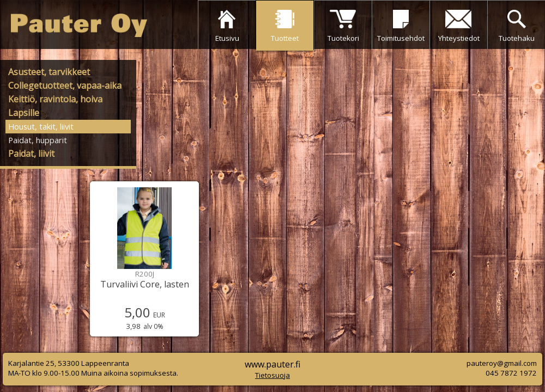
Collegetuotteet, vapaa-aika (65, 85)
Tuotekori (343, 38)
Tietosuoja (272, 375)
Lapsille (24, 113)
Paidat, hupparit (38, 140)
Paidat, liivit (31, 154)
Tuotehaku (517, 38)
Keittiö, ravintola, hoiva (55, 99)
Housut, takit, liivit (41, 126)
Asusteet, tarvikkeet (49, 72)
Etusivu (227, 38)
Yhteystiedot (459, 38)
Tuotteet (285, 38)
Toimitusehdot (401, 38)
